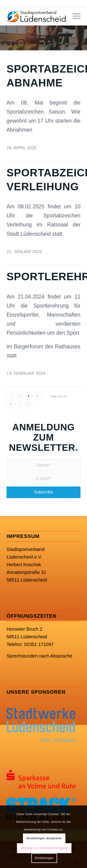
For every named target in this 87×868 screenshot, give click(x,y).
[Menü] (74, 16)
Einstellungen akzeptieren (44, 838)
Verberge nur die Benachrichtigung (44, 848)
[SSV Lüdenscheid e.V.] (36, 16)
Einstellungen (44, 858)
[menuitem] (74, 16)
